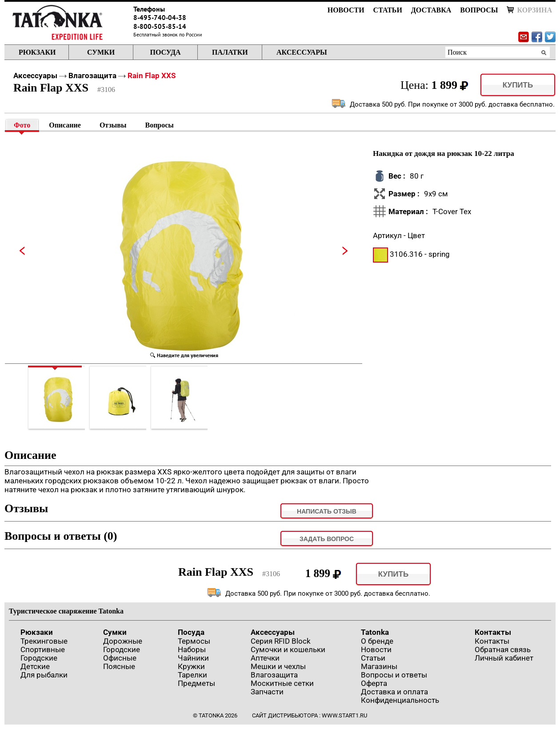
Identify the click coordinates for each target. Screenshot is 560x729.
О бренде (377, 641)
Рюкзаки (37, 52)
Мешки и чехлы (278, 666)
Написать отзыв (327, 511)
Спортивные (43, 649)
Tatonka (375, 632)
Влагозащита (92, 76)
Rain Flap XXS (152, 76)
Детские (35, 666)
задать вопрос (327, 539)
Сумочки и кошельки (288, 649)
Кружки (191, 666)
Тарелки (192, 675)
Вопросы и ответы (394, 675)
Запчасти (267, 692)
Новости (346, 10)
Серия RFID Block (281, 641)
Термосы (194, 641)
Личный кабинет (504, 658)
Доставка (431, 10)
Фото (22, 125)
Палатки (230, 52)
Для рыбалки (44, 675)
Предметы (196, 683)
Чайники (193, 658)
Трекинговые (44, 641)
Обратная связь (503, 649)
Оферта (374, 683)
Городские (39, 658)
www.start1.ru (344, 715)
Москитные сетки (282, 683)
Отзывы (113, 125)
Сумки (101, 52)
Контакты (493, 632)
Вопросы (479, 10)
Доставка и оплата (394, 692)
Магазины (379, 666)
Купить (518, 85)
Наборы (192, 649)
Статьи (388, 10)
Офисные (120, 658)
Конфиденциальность (400, 700)
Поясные (119, 666)
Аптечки (265, 658)
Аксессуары (302, 52)
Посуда (165, 52)
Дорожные (123, 641)
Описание (65, 125)
